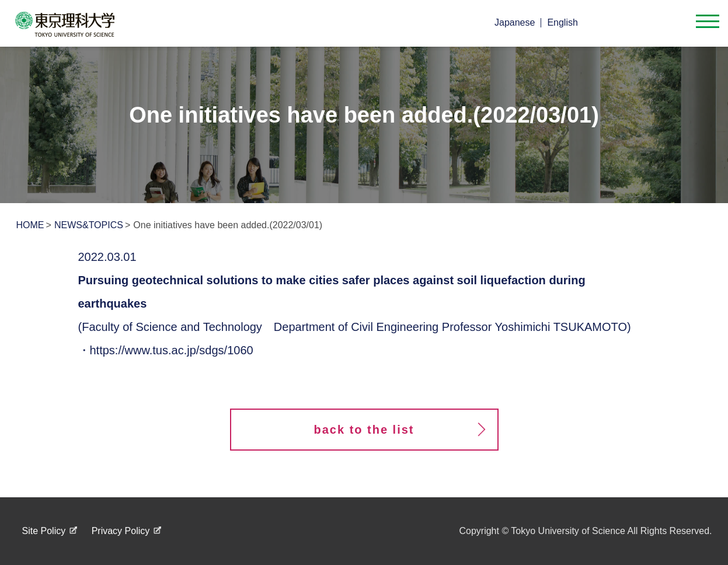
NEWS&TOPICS (89, 225)
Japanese (515, 22)
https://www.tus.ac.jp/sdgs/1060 (172, 350)
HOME (30, 225)
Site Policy (44, 531)
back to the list (364, 430)
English (562, 22)
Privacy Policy (121, 531)
